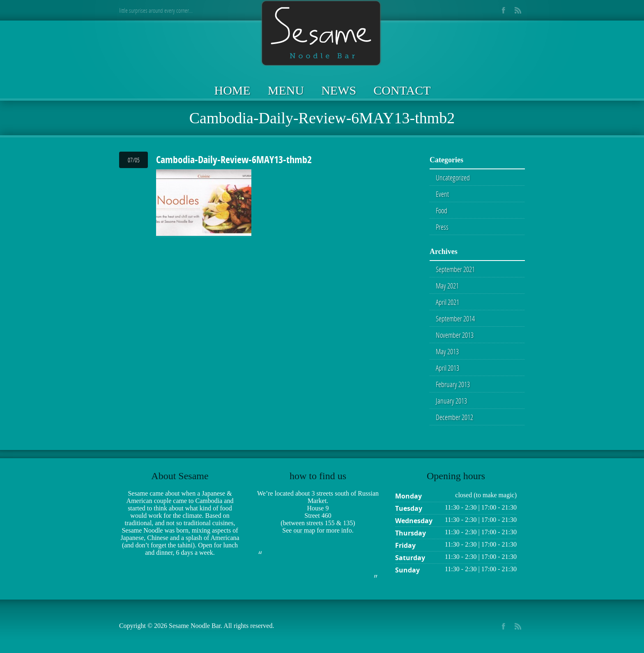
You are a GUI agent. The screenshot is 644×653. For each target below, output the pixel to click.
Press (442, 227)
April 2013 (447, 368)
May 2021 (447, 286)
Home (232, 90)
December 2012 (454, 417)
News (339, 90)
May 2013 (447, 351)
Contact (402, 90)
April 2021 (447, 302)
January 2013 (451, 401)
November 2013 (455, 335)
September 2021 (455, 269)
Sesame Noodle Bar (195, 626)
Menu (286, 90)
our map (304, 530)
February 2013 (453, 384)
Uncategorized (453, 178)
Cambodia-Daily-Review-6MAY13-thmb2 (234, 159)
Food (442, 210)
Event (442, 194)
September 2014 (455, 318)
